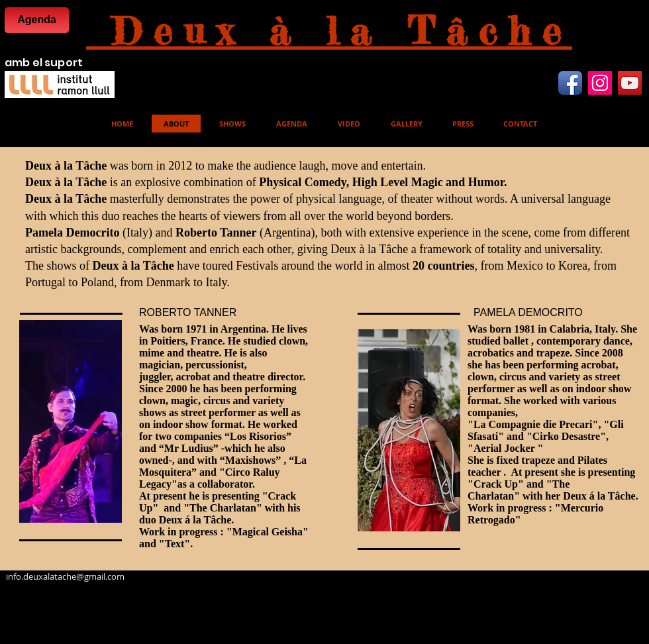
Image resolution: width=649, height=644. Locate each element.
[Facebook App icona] (570, 83)
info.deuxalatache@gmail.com (65, 576)
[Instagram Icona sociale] (600, 83)
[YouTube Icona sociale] (630, 83)
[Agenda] (37, 20)
